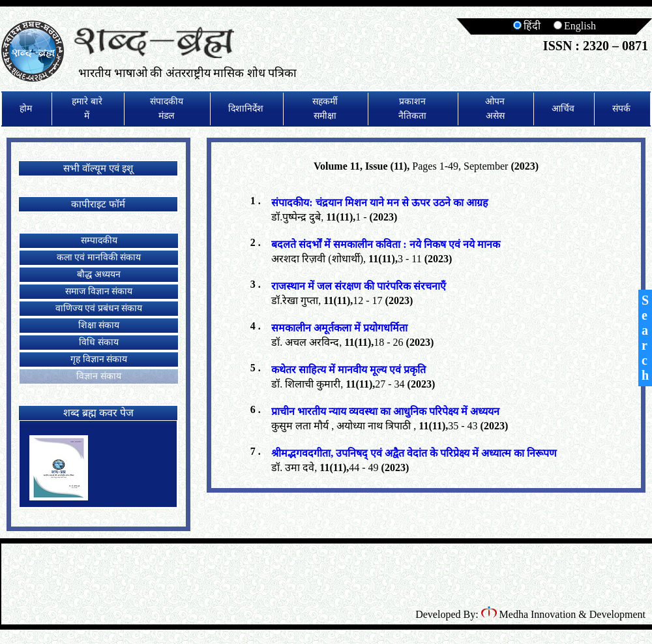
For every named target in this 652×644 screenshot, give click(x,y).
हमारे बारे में (87, 109)
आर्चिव (563, 109)
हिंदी (527, 26)
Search (645, 338)
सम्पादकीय (99, 240)
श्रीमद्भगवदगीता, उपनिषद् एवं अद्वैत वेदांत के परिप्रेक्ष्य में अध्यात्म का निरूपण (414, 453)
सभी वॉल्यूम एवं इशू (98, 168)
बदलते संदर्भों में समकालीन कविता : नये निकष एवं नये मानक (385, 244)
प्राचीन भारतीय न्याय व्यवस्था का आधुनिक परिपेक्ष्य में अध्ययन (385, 411)
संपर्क (621, 109)
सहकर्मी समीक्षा (325, 109)
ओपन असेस (495, 109)
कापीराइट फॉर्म (98, 204)
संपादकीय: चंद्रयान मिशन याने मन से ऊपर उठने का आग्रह (379, 203)
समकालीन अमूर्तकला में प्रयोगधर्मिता (339, 328)
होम (26, 109)
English (575, 26)
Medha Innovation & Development (563, 614)
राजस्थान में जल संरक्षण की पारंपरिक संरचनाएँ (359, 286)
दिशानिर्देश (246, 109)
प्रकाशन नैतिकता (412, 109)
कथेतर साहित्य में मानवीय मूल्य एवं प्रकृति (348, 370)
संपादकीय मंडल (167, 109)
